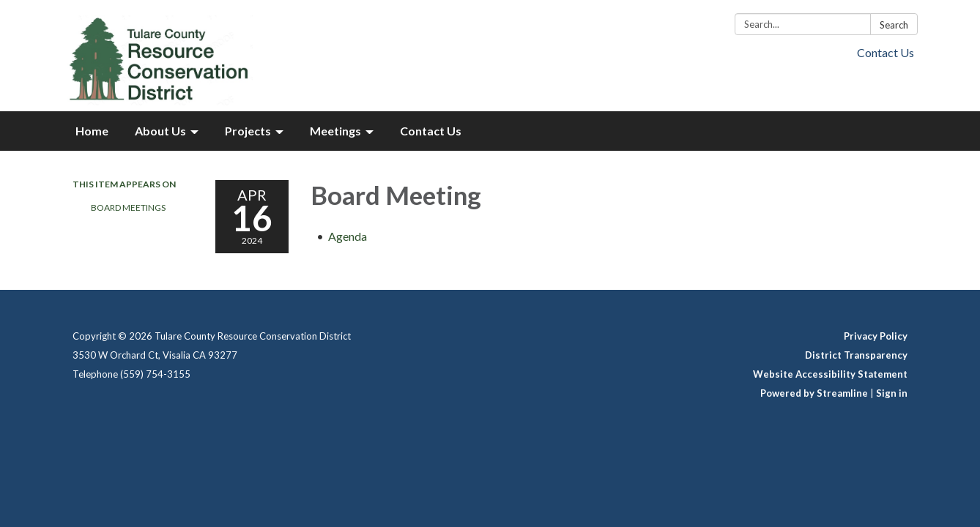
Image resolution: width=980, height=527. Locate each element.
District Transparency (856, 355)
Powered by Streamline (814, 393)
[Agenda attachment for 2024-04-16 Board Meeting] (348, 236)
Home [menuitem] (92, 131)
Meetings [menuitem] (335, 131)
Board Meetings (128, 208)
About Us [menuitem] (160, 131)
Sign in (892, 393)
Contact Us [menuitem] (431, 131)
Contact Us (886, 52)
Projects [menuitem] (248, 131)
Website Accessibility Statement (830, 374)
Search (894, 25)
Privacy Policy (876, 336)
